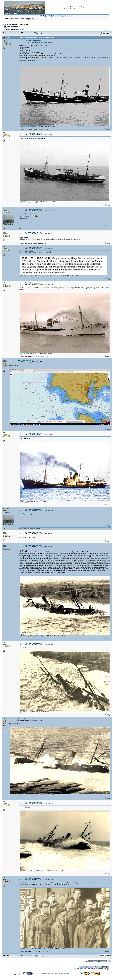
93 (17, 33)
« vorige (104, 30)
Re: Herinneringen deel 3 (34, 41)
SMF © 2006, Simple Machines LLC (63, 974)
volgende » (109, 30)
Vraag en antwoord (13, 26)
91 (13, 33)
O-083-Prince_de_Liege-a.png (28, 202)
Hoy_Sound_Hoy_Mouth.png (17, 426)
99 (31, 33)
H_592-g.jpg (23, 502)
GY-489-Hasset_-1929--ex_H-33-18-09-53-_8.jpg (33, 948)
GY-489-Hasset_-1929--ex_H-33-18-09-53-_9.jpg (33, 871)
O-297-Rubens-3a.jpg (26, 353)
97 (26, 33)
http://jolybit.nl (15, 19)
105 (35, 33)
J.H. (4, 40)
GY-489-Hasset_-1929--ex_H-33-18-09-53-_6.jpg (22, 795)
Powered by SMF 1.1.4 (47, 974)
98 (29, 33)
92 (15, 33)
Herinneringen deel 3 (17, 30)
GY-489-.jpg (23, 712)
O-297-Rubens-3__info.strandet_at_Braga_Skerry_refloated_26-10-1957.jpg (39, 276)
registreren (91, 7)
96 (24, 33)
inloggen (83, 7)
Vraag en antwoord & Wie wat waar (17, 24)
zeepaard (6, 209)
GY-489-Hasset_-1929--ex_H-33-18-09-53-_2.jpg (33, 636)
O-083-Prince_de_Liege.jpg (27, 126)
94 (19, 33)
